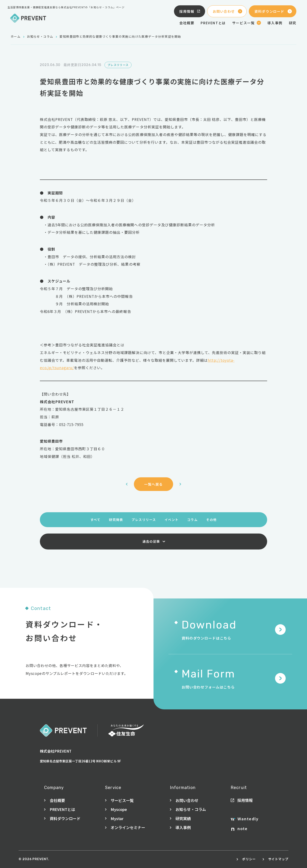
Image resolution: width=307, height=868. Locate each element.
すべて (96, 520)
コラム (193, 520)
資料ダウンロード (273, 11)
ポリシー (249, 859)
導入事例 (275, 23)
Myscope (119, 809)
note (240, 829)
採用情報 (190, 11)
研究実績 (183, 818)
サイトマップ (278, 859)
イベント (172, 520)
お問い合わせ (228, 11)
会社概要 (187, 23)
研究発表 (116, 520)
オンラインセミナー (128, 827)
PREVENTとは (213, 23)
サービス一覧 (122, 800)
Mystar (117, 818)
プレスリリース (144, 520)
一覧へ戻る (153, 484)
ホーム (16, 36)
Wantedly (245, 819)
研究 (293, 23)
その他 (211, 520)
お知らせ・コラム (40, 36)
